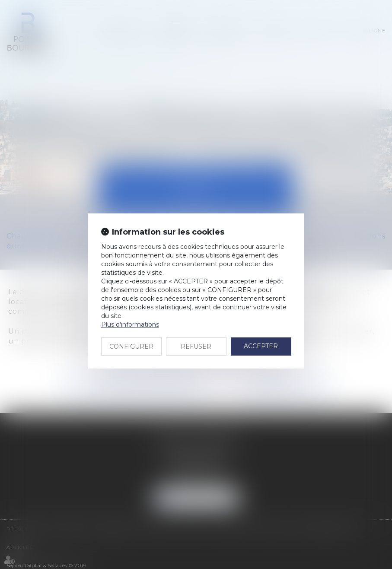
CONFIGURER (131, 346)
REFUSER (196, 346)
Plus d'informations (130, 324)
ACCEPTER (261, 346)
